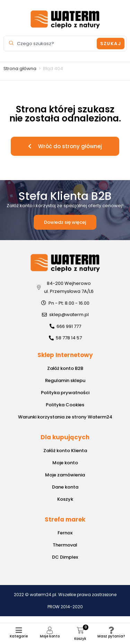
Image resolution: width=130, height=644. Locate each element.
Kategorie (19, 636)
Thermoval (65, 545)
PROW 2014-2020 (65, 607)
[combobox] (51, 44)
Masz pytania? (111, 636)
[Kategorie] (19, 630)
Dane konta (65, 487)
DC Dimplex (65, 557)
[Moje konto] (50, 630)
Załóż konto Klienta (65, 451)
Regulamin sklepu (65, 380)
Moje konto (50, 636)
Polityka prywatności (65, 393)
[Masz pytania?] (111, 630)
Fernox (65, 533)
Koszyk (65, 499)
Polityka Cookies (65, 405)
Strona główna (20, 69)
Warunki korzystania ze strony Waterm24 (65, 417)
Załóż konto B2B (65, 368)
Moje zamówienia (65, 475)
